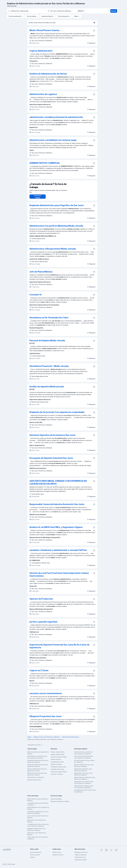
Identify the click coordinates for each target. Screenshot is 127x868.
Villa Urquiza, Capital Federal (59, 773)
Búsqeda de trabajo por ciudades (60, 803)
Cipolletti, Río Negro (56, 766)
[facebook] (101, 850)
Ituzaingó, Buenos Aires (57, 764)
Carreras (32, 857)
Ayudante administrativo (34, 782)
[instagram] (106, 850)
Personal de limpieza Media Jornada (47, 342)
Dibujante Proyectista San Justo (46, 718)
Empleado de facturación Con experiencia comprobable (57, 414)
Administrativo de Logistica (43, 94)
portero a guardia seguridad (43, 623)
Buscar (114, 11)
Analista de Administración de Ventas (48, 74)
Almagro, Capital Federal (58, 756)
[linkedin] (116, 850)
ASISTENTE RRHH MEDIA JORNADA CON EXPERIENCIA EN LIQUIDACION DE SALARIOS (58, 484)
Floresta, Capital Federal (58, 754)
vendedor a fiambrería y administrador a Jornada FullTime (58, 552)
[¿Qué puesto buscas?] (26, 11)
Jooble (13, 864)
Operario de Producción (41, 601)
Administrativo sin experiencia (36, 779)
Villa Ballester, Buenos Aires (58, 769)
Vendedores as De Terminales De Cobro (49, 319)
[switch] (95, 23)
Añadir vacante (57, 852)
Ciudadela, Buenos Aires (58, 771)
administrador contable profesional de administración (56, 117)
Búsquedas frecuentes (36, 747)
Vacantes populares (56, 801)
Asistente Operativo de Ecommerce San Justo (52, 437)
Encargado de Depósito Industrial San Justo (51, 460)
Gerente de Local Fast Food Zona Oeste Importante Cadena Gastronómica (59, 576)
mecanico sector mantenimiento (46, 695)
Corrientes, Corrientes (57, 776)
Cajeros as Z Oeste (39, 672)
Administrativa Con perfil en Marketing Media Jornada (56, 228)
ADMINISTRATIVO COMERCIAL (45, 163)
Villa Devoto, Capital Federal (59, 759)
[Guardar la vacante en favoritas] (94, 31)
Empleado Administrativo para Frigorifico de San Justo (57, 207)
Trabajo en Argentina (80, 855)
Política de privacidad (81, 860)
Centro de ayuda (35, 855)
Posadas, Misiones (56, 761)
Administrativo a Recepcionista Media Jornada (53, 251)
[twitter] (111, 850)
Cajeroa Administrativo (41, 51)
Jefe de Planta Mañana (41, 273)
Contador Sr (36, 296)
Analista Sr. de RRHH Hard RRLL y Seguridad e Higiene (56, 529)
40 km (81, 11)
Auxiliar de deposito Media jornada (47, 388)
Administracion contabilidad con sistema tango (53, 140)
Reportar (91, 43)
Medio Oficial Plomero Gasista (44, 30)
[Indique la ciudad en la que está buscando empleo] (66, 11)
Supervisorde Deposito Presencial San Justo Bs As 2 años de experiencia (59, 648)
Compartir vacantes (58, 855)
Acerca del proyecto (36, 852)
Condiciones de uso (80, 857)
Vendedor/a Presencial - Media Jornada (49, 368)
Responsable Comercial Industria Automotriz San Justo (57, 506)
